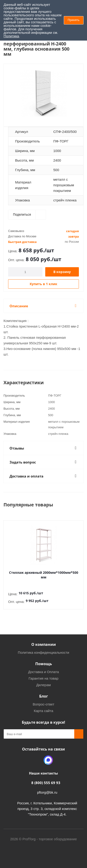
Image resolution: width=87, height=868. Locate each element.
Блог (44, 696)
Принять (74, 20)
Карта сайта (44, 711)
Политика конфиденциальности (43, 652)
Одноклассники (37, 760)
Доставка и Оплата (43, 672)
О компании (44, 644)
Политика (11, 36)
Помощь (44, 664)
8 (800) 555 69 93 (46, 783)
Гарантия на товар (43, 678)
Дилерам (43, 685)
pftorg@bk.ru (47, 792)
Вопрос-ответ (43, 704)
